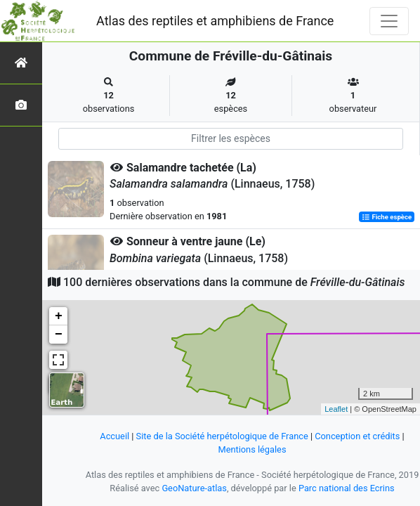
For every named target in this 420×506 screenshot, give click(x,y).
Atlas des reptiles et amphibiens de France (215, 21)
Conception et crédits (357, 436)
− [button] (59, 335)
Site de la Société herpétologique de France (222, 436)
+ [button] (59, 316)
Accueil (114, 436)
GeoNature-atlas (194, 488)
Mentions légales (252, 449)
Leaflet (336, 409)
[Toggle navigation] (389, 21)
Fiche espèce (387, 217)
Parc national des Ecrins (347, 488)
